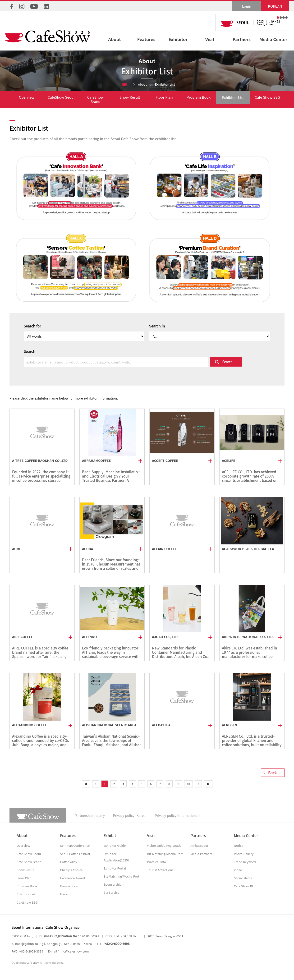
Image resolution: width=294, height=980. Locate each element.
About (114, 39)
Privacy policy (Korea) (130, 815)
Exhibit (110, 835)
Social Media (243, 878)
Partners (242, 39)
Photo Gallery (244, 854)
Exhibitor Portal (115, 868)
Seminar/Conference (75, 845)
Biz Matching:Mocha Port (122, 876)
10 (188, 784)
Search (227, 362)
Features (146, 39)
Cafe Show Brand (29, 862)
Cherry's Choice (71, 870)
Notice (239, 845)
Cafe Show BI (243, 886)
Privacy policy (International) (177, 815)
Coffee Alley (69, 862)
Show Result (130, 97)
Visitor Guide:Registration (165, 845)
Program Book (199, 97)
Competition (69, 886)
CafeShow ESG (27, 902)
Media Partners (201, 854)
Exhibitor (178, 39)
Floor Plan (164, 97)
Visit (210, 39)
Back (273, 773)
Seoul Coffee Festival (75, 854)
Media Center (273, 39)
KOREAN (275, 6)
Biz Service (111, 892)
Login (247, 6)
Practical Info (156, 862)
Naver (64, 894)
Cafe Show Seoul (29, 854)
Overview (27, 97)
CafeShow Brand (96, 99)
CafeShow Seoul (61, 97)
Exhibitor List (233, 97)
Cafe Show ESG (267, 97)
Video (238, 870)
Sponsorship (113, 884)
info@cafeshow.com (74, 951)
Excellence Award (72, 878)
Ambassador (199, 845)
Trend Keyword (245, 862)
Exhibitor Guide (115, 845)
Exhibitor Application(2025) (116, 857)
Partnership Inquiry (90, 815)
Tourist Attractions (160, 870)
